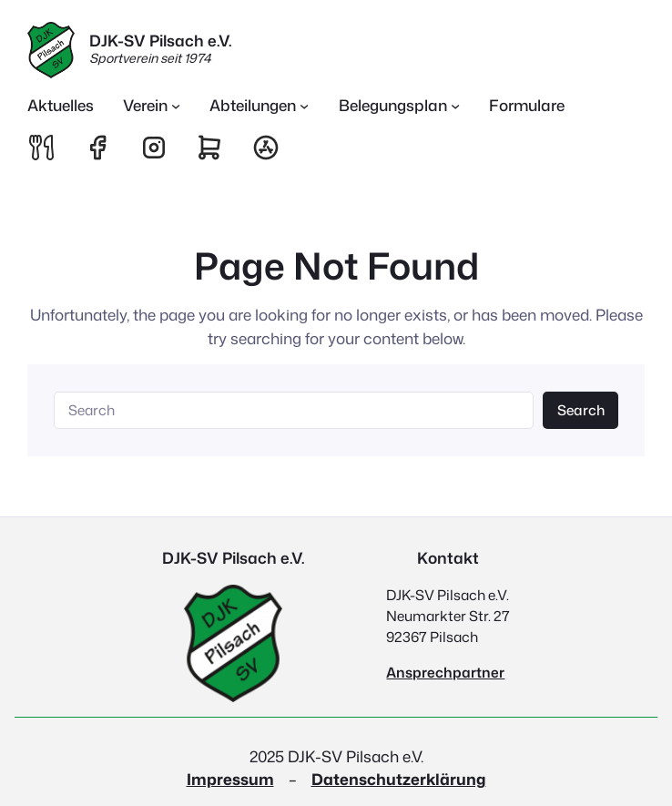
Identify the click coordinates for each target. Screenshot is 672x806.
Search (581, 410)
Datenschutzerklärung (399, 779)
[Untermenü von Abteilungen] (260, 106)
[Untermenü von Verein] (152, 106)
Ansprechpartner (445, 672)
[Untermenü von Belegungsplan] (400, 106)
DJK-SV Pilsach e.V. (161, 40)
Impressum (230, 779)
